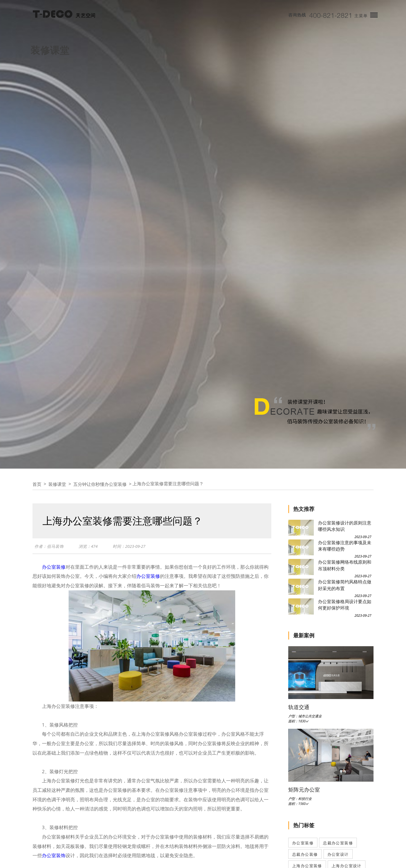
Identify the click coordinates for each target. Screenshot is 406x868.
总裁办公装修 (305, 854)
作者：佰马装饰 (49, 546)
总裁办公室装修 (338, 843)
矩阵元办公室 (304, 789)
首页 (37, 484)
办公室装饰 (54, 855)
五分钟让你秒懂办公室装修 (100, 484)
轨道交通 (299, 707)
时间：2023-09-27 (129, 546)
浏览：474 (88, 546)
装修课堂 (57, 484)
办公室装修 (54, 567)
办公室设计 (338, 854)
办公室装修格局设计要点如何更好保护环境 (345, 605)
